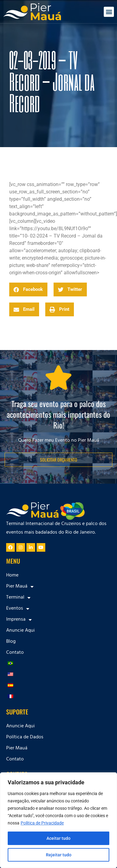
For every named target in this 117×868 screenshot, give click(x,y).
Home (12, 576)
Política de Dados (25, 737)
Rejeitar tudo (59, 855)
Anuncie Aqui (20, 631)
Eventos (18, 609)
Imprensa (19, 620)
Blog (11, 642)
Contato (15, 653)
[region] (58, 820)
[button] (109, 12)
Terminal (18, 598)
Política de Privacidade (42, 823)
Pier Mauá (20, 587)
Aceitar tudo (58, 838)
